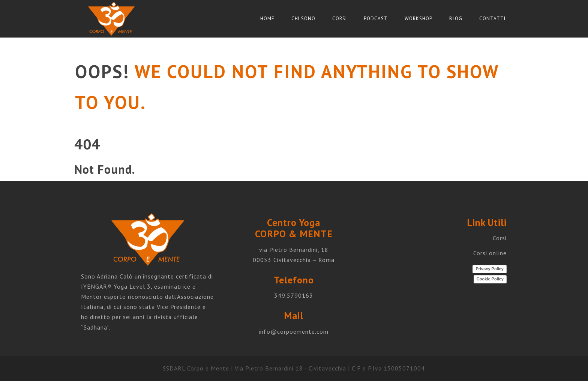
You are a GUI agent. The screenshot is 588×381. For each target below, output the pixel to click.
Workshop (418, 19)
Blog (456, 19)
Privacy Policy (490, 269)
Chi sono (303, 19)
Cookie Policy (490, 279)
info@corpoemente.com (294, 331)
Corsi (340, 19)
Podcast (376, 19)
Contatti (492, 19)
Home (267, 19)
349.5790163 (294, 295)
